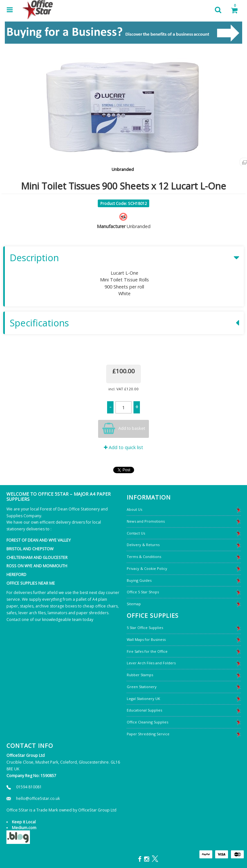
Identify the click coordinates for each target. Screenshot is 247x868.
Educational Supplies (144, 710)
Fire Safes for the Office (147, 651)
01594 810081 (29, 787)
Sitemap (134, 604)
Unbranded (123, 169)
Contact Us (136, 533)
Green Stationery (142, 687)
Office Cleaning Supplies (147, 722)
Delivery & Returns (143, 545)
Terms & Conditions (144, 557)
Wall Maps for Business (146, 639)
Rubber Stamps (140, 675)
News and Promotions (146, 521)
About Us (134, 509)
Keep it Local (24, 822)
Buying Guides (139, 580)
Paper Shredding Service (148, 734)
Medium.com (24, 828)
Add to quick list (123, 447)
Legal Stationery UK (143, 699)
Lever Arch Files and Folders (151, 663)
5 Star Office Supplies (145, 628)
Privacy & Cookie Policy (147, 568)
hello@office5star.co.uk (38, 798)
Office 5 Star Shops (143, 592)
